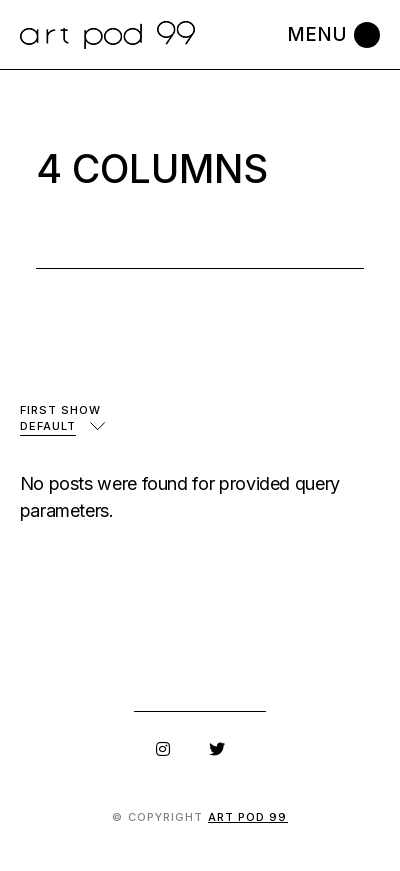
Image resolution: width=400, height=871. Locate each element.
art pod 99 (248, 817)
